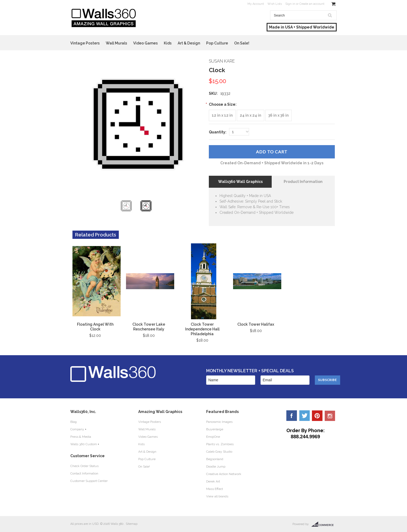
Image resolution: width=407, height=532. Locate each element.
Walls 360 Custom (84, 444)
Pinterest (317, 416)
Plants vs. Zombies (220, 444)
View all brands (217, 496)
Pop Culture (217, 43)
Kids (168, 43)
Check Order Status (84, 466)
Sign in (290, 4)
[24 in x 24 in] (251, 115)
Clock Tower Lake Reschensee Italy (149, 327)
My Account (256, 4)
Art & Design (189, 43)
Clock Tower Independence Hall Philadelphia (202, 329)
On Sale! (242, 43)
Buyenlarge (215, 429)
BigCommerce (324, 524)
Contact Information (84, 473)
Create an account (312, 4)
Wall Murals (116, 43)
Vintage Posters (85, 43)
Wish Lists (275, 4)
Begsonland (215, 459)
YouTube (330, 416)
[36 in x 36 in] (278, 115)
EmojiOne (213, 437)
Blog (74, 422)
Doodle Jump (216, 466)
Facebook (292, 416)
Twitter (304, 416)
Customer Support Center (89, 481)
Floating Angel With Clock (95, 327)
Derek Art (213, 481)
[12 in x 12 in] (222, 115)
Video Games (145, 43)
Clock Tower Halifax (256, 324)
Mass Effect (215, 489)
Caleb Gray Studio (219, 452)
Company (77, 429)
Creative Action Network (224, 474)
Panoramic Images (219, 422)
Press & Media (81, 437)
